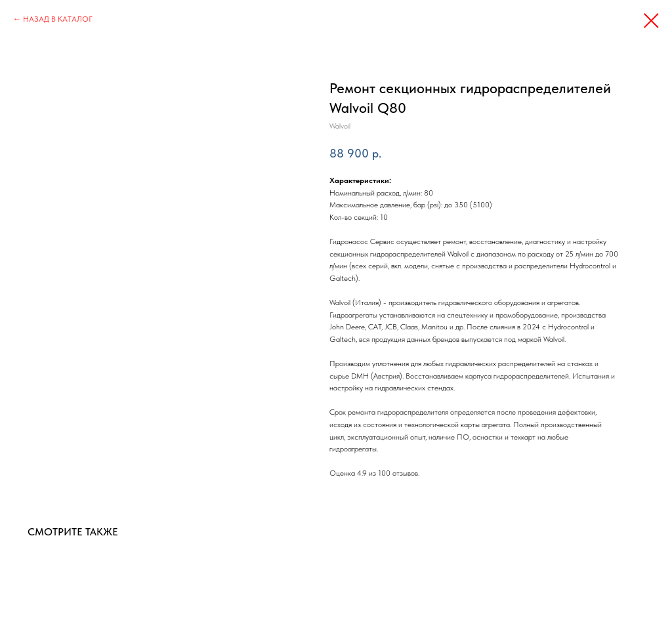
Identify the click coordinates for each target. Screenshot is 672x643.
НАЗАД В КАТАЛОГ (58, 19)
